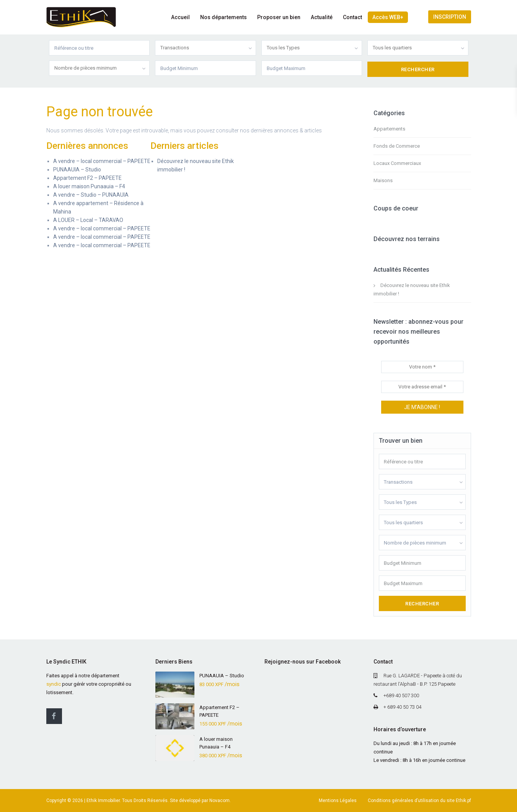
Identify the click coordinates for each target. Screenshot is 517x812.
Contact (352, 17)
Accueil (180, 17)
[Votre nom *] (422, 367)
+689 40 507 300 (401, 695)
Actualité (322, 17)
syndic (54, 684)
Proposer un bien (279, 17)
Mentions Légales (338, 801)
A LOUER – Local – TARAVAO (88, 220)
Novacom (219, 801)
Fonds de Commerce (397, 146)
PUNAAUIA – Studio (77, 170)
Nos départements (223, 17)
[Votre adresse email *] (422, 387)
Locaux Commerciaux (397, 163)
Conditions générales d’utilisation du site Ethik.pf (419, 801)
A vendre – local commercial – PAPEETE (102, 161)
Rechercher (422, 604)
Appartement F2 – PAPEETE (87, 178)
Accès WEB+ (388, 17)
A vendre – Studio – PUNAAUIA (91, 195)
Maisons (383, 180)
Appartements (389, 129)
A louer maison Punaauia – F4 (89, 186)
